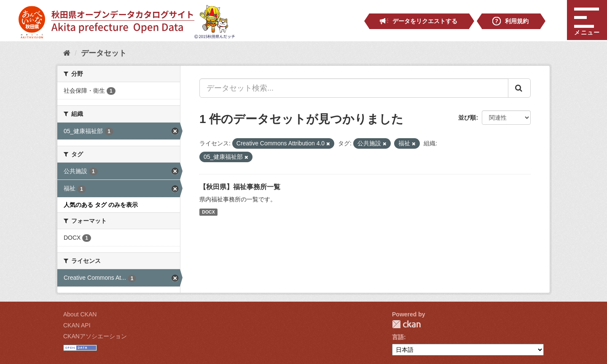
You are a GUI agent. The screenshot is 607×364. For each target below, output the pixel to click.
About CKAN (80, 314)
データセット (104, 53)
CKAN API (77, 325)
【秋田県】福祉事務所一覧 (240, 187)
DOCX (208, 212)
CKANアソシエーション (95, 336)
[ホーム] (67, 53)
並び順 (467, 118)
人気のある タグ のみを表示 (101, 205)
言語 (398, 337)
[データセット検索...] (354, 88)
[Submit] (519, 88)
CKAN (406, 324)
